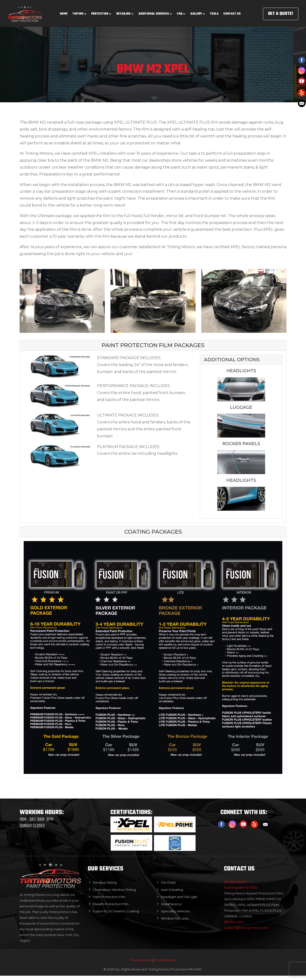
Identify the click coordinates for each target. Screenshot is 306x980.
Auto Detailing (172, 891)
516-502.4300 (234, 923)
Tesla (214, 12)
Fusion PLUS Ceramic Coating (116, 912)
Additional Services (155, 12)
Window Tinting (105, 884)
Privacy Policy (142, 964)
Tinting (79, 12)
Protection (101, 12)
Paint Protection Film (109, 898)
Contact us (232, 12)
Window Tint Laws (175, 920)
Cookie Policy (165, 964)
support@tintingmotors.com (246, 929)
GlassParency (171, 905)
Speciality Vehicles (175, 912)
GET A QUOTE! (281, 12)
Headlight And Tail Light (179, 898)
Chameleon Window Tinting (114, 891)
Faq (181, 12)
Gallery (198, 12)
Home (64, 12)
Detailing (125, 12)
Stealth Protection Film (111, 905)
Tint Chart (168, 884)
